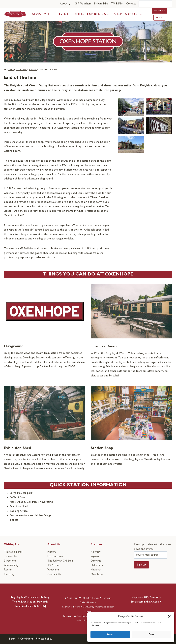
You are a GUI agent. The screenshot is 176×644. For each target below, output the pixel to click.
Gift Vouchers (83, 4)
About (64, 4)
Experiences (96, 14)
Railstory (9, 574)
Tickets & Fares (13, 552)
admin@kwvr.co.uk (150, 602)
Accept (110, 634)
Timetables (11, 556)
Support (132, 14)
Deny (151, 634)
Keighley (96, 552)
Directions (10, 561)
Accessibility (11, 565)
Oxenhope (97, 574)
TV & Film (117, 4)
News (36, 14)
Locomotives (55, 556)
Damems (96, 561)
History (52, 552)
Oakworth (97, 565)
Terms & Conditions (21, 639)
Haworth (96, 570)
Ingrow (95, 556)
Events (65, 14)
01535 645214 (153, 597)
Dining (79, 14)
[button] (169, 616)
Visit (47, 14)
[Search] (155, 4)
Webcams (53, 570)
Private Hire (101, 4)
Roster (8, 570)
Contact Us (54, 574)
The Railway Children (60, 561)
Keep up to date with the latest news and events (153, 550)
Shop (118, 14)
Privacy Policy (44, 639)
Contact (131, 4)
